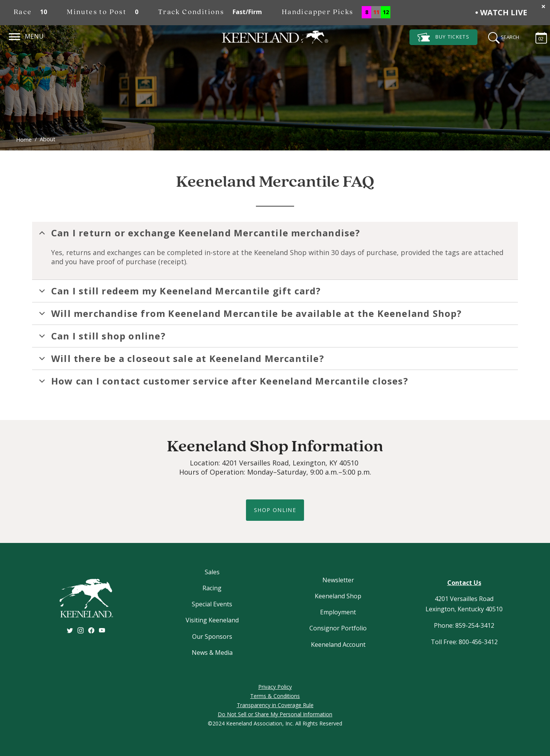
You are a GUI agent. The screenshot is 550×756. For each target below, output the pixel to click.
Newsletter (338, 580)
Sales (212, 572)
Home (24, 140)
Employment (338, 612)
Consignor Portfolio (338, 628)
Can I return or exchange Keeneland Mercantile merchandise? (198, 235)
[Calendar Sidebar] (537, 37)
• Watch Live (501, 12)
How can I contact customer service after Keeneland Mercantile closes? (222, 383)
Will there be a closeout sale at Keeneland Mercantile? (180, 361)
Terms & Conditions (275, 696)
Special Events (212, 604)
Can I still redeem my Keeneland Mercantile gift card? (179, 293)
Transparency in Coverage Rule (275, 705)
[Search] (501, 37)
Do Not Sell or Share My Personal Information (275, 714)
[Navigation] (15, 36)
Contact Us (464, 583)
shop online (275, 510)
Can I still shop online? (101, 338)
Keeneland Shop (338, 596)
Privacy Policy (275, 687)
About (48, 139)
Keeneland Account (338, 645)
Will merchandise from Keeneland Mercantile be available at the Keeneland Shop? (249, 316)
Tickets (443, 37)
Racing (212, 588)
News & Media (212, 653)
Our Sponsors (212, 636)
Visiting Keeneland (212, 620)
